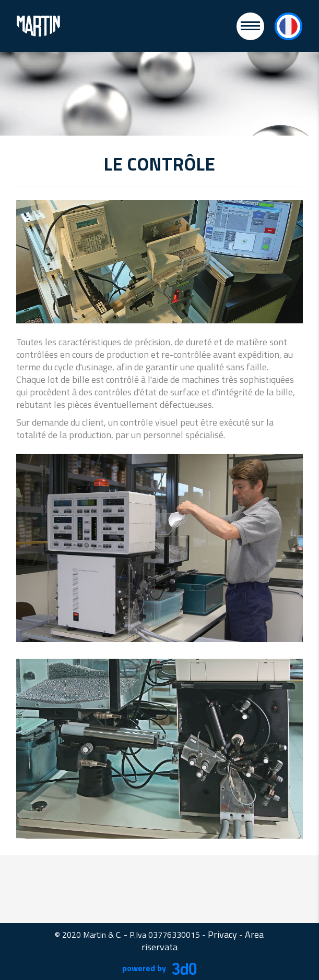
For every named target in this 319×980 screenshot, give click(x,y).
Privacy (222, 934)
